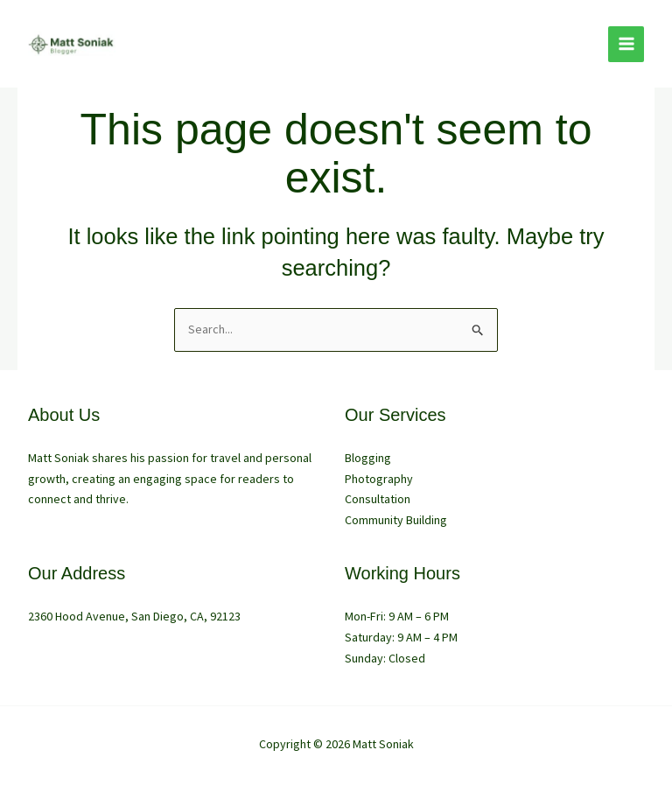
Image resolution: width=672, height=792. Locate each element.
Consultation (378, 499)
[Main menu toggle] (626, 44)
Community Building (396, 520)
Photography (379, 479)
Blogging (368, 458)
